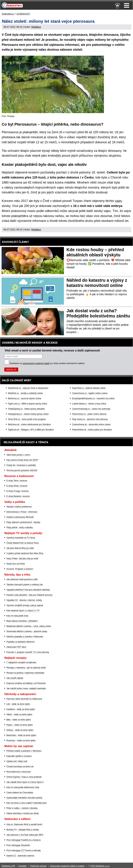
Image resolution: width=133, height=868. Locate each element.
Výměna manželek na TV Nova (21, 538)
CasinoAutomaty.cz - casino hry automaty (91, 409)
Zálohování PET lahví (16, 647)
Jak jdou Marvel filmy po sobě (20, 548)
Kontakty (23, 866)
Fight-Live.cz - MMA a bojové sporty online (28, 404)
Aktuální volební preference (19, 507)
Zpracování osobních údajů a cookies (67, 866)
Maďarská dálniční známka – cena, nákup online (29, 626)
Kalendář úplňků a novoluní (19, 756)
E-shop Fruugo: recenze (18, 491)
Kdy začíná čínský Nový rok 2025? (22, 460)
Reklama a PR (8, 866)
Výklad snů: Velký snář (17, 761)
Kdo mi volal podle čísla (17, 616)
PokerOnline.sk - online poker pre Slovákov (92, 430)
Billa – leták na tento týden (19, 720)
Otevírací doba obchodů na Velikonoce (24, 699)
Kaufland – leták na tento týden (21, 709)
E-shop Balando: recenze (18, 496)
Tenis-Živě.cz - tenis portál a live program (27, 419)
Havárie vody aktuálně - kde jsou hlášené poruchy (29, 595)
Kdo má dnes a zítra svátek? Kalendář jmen (27, 803)
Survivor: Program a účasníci (20, 569)
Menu (127, 5)
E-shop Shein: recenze (17, 486)
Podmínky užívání (38, 866)
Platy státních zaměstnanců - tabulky (23, 522)
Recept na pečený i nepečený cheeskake (25, 673)
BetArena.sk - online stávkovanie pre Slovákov (29, 424)
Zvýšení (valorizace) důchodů (20, 517)
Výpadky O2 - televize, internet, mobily (24, 600)
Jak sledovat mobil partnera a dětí (22, 579)
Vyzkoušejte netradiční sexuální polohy (24, 798)
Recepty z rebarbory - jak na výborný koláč (26, 668)
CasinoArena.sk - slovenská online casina (91, 424)
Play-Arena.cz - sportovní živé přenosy (90, 419)
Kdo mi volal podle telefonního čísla (23, 787)
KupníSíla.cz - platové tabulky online (89, 388)
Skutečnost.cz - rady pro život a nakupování (28, 388)
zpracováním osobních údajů (36, 363)
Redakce (36, 27)
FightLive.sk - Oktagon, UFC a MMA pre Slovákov (31, 430)
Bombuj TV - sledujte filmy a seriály (23, 830)
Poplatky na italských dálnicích (21, 642)
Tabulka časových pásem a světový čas (25, 585)
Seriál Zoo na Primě (16, 564)
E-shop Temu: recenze (17, 481)
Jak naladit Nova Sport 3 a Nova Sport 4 (25, 782)
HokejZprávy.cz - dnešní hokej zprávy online (28, 414)
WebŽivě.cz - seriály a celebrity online (25, 393)
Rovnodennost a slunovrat (18, 772)
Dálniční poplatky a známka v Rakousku (25, 637)
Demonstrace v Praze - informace (22, 512)
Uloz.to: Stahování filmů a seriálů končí (24, 824)
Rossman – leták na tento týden (21, 741)
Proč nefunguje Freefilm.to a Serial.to (24, 840)
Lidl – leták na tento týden (18, 704)
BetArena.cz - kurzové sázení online (25, 398)
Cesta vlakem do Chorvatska (20, 793)
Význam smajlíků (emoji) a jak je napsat (25, 605)
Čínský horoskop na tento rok (20, 767)
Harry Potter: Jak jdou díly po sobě (22, 559)
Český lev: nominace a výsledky (21, 465)
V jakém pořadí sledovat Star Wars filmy (25, 553)
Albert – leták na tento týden (19, 714)
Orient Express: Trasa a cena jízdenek (24, 777)
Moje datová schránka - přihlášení (22, 621)
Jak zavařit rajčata (15, 678)
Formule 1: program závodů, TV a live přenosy (28, 652)
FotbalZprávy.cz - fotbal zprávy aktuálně (26, 409)
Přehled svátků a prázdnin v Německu (24, 751)
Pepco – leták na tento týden (20, 725)
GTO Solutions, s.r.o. (100, 866)
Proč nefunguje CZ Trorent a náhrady (24, 850)
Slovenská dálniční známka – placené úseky (27, 631)
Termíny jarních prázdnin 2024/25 (22, 470)
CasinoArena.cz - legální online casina (90, 393)
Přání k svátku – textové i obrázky (22, 808)
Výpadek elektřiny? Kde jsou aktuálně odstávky (28, 590)
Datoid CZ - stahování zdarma (20, 856)
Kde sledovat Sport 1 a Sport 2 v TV (23, 611)
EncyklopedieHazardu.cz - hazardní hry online (93, 398)
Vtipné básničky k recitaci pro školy (23, 813)
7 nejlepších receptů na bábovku (21, 662)
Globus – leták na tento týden (20, 730)
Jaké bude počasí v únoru (18, 455)
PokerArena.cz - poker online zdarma (89, 414)
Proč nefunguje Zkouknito (18, 845)
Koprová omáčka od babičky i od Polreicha (26, 683)
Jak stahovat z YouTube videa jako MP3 (25, 835)
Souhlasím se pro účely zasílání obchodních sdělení (47, 363)
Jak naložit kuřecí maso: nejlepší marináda (26, 688)
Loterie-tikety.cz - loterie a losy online (89, 404)
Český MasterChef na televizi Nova (23, 543)
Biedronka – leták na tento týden (21, 735)
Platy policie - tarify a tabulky (20, 527)
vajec (118, 201)
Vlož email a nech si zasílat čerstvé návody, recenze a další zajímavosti (52, 350)
